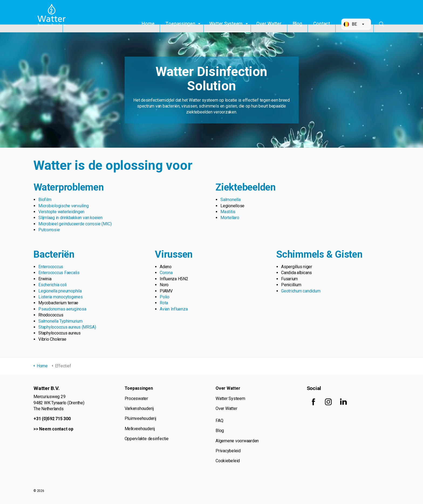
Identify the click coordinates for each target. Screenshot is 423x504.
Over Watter (269, 24)
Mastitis (228, 212)
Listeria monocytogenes (61, 297)
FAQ (219, 421)
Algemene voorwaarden (237, 441)
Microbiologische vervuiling (64, 206)
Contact (322, 24)
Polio (165, 297)
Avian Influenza (174, 309)
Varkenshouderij (139, 408)
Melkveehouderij (140, 429)
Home (148, 24)
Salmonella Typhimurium (60, 321)
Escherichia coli (52, 285)
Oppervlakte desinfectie (147, 439)
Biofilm (45, 200)
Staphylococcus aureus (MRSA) (67, 327)
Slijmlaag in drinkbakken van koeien (70, 218)
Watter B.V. (53, 16)
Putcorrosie (49, 230)
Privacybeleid (228, 451)
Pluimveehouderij (140, 418)
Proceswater (136, 398)
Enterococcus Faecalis (59, 273)
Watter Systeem (226, 24)
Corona (166, 273)
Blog (297, 24)
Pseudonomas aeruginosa (62, 309)
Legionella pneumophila (60, 291)
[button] (356, 24)
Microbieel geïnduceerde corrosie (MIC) (75, 224)
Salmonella (231, 200)
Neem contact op (56, 429)
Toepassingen (180, 24)
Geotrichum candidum (301, 291)
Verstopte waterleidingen (61, 212)
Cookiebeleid (228, 461)
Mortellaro (230, 218)
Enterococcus (51, 267)
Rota (164, 303)
